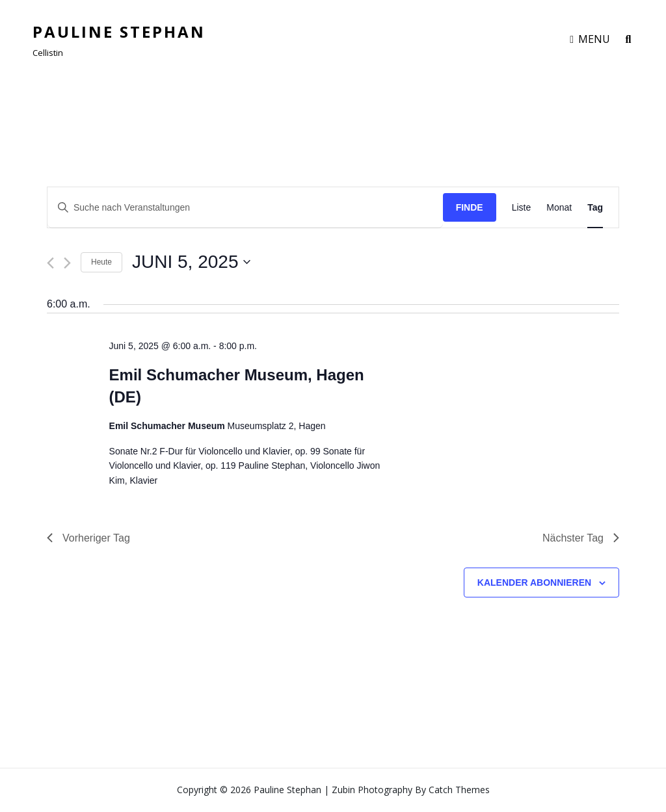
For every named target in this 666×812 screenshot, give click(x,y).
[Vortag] (50, 263)
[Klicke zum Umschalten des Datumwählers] (191, 262)
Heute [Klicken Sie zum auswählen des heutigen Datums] (101, 262)
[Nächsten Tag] (67, 263)
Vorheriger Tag (88, 538)
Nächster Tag (581, 538)
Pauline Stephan (119, 32)
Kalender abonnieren (534, 583)
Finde (470, 207)
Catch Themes (459, 790)
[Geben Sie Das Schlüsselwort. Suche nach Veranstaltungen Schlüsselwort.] (245, 208)
